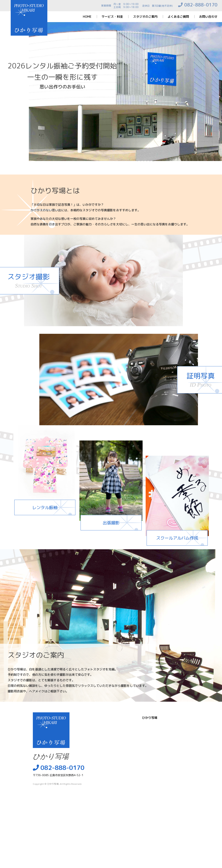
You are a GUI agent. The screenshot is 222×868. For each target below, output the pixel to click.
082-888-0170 (201, 5)
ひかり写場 (53, 784)
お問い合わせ (208, 17)
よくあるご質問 (178, 17)
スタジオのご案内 (145, 17)
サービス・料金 (112, 17)
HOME (87, 17)
